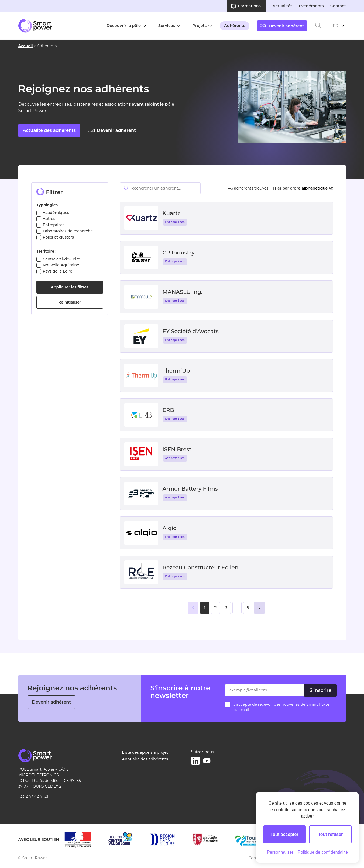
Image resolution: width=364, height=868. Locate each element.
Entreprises (54, 225)
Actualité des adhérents (49, 130)
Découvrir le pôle (124, 26)
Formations (249, 6)
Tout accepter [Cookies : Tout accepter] (284, 834)
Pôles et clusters (58, 237)
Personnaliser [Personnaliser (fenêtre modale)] (280, 852)
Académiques (56, 213)
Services (167, 26)
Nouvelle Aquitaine (61, 265)
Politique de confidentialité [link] (323, 852)
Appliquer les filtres (70, 287)
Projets (200, 26)
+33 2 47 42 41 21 (33, 796)
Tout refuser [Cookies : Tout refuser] (330, 834)
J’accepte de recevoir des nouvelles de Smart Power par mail (282, 707)
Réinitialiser (70, 302)
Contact (338, 6)
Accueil (26, 46)
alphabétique (317, 188)
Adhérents (235, 26)
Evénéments (311, 6)
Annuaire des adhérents (145, 759)
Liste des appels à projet (145, 752)
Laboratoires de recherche (68, 231)
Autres (49, 219)
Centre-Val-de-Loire (62, 259)
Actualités (282, 6)
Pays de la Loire (58, 271)
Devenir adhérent (112, 130)
